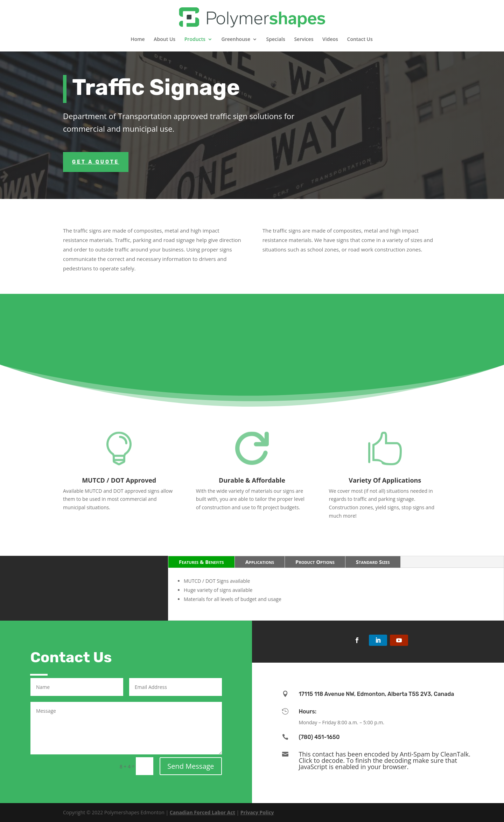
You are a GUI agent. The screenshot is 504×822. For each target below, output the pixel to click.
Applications (260, 562)
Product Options (315, 562)
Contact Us (360, 40)
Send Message (191, 766)
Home (138, 40)
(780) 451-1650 (319, 737)
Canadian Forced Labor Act (202, 812)
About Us (164, 40)
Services (304, 40)
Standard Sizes (373, 562)
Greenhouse (236, 40)
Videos (330, 40)
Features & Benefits (201, 562)
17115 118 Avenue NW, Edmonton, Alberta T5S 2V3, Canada (376, 694)
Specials (276, 40)
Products (195, 40)
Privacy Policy (257, 812)
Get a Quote (96, 162)
